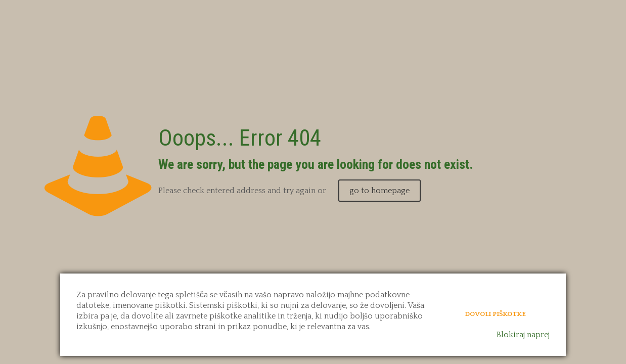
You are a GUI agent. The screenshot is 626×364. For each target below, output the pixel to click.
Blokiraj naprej (523, 335)
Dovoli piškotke (495, 314)
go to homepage (379, 191)
